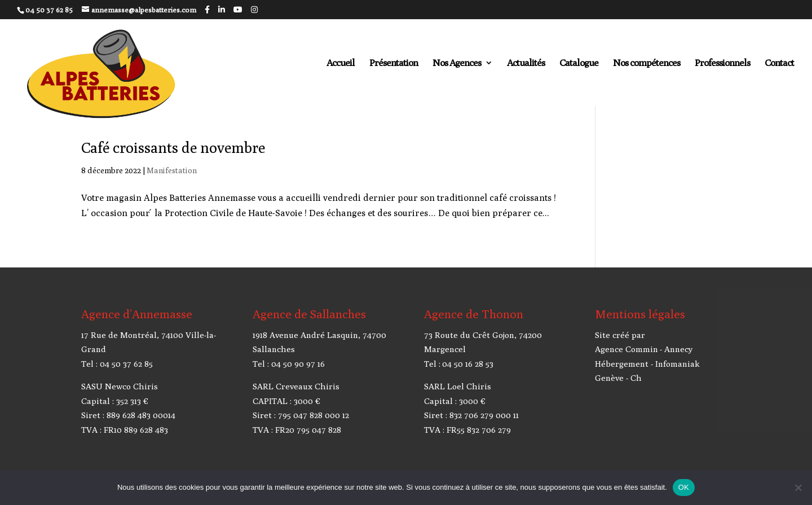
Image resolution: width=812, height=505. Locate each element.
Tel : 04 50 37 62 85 (117, 364)
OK (684, 487)
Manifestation (172, 170)
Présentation (394, 63)
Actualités (526, 63)
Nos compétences (646, 63)
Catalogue (579, 63)
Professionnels (722, 63)
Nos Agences (457, 63)
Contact (779, 63)
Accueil (341, 63)
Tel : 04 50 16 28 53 (459, 364)
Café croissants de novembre (173, 148)
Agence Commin (626, 349)
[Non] (798, 488)
